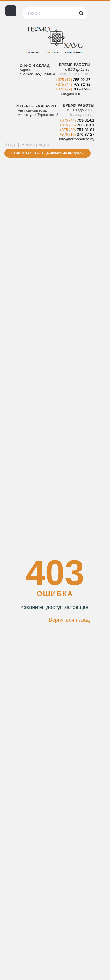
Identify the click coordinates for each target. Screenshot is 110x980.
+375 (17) (73, 80)
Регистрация (35, 145)
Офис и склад (35, 66)
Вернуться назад (69, 620)
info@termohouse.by (77, 139)
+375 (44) (73, 84)
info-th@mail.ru (68, 94)
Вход (10, 145)
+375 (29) (73, 89)
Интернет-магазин (36, 106)
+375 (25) (77, 125)
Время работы (75, 65)
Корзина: (21, 153)
